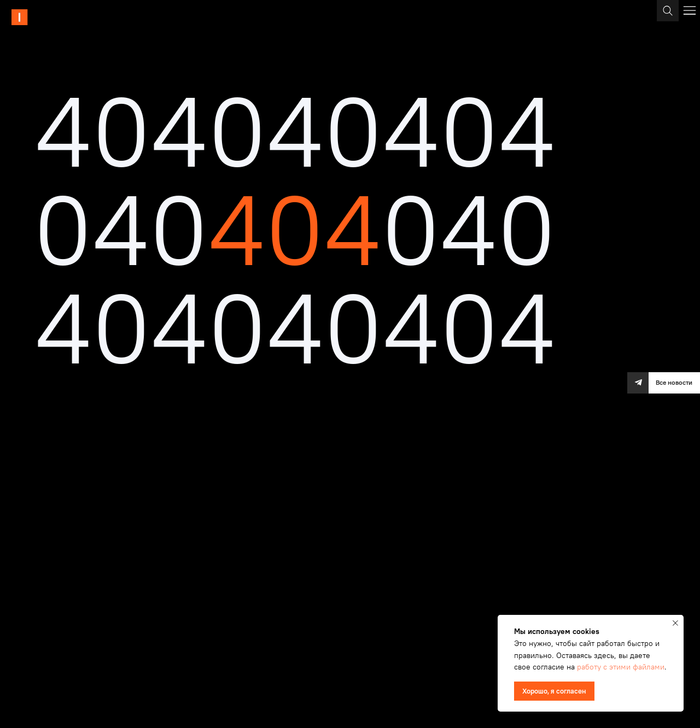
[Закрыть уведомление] (675, 623)
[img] (52, 17)
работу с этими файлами (621, 667)
